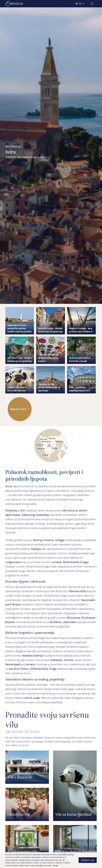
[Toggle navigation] (92, 4)
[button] (80, 4)
